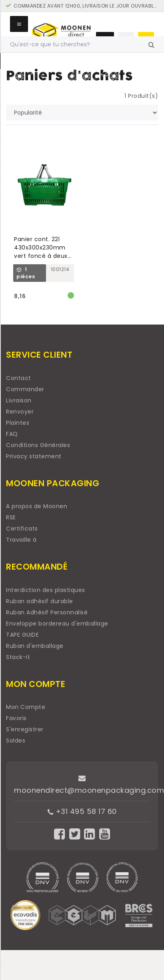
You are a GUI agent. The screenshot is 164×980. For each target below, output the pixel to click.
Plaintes (18, 423)
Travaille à (21, 540)
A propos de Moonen (37, 506)
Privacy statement (34, 456)
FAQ (12, 434)
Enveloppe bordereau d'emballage (57, 624)
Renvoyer (20, 412)
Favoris (16, 718)
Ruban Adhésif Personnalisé (47, 612)
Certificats (22, 529)
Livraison (19, 400)
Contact (19, 378)
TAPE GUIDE (22, 635)
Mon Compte (26, 707)
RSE (11, 517)
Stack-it (18, 657)
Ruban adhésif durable (40, 601)
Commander (25, 389)
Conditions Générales (38, 445)
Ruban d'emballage (35, 646)
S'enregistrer (25, 729)
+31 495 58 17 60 (82, 811)
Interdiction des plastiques (46, 590)
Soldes (16, 740)
